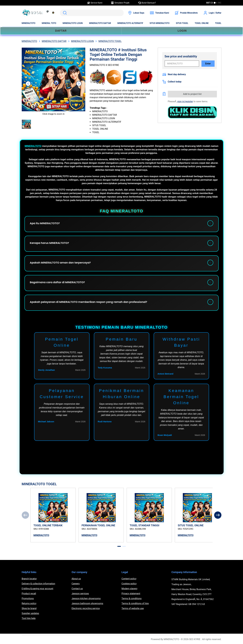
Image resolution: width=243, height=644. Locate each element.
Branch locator (29, 579)
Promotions (28, 598)
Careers (76, 584)
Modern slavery (130, 589)
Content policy (129, 579)
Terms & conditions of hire (135, 603)
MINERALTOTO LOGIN (73, 23)
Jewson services (80, 594)
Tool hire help (29, 618)
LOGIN (182, 31)
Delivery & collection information (38, 584)
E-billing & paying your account (38, 589)
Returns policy (29, 603)
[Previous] (25, 515)
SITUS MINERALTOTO (159, 23)
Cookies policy (129, 584)
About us (76, 579)
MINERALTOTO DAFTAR (100, 23)
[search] (92, 13)
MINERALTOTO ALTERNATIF (130, 23)
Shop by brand (29, 608)
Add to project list (192, 94)
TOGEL (218, 23)
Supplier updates (30, 613)
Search (64, 13)
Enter (208, 64)
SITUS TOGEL (182, 23)
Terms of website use (133, 608)
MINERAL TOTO (49, 23)
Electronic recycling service (86, 608)
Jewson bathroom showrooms (87, 603)
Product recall (29, 594)
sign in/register (185, 101)
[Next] (218, 515)
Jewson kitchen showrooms (86, 598)
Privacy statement (131, 594)
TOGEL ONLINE (202, 23)
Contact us (77, 589)
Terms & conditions (132, 598)
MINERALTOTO (29, 23)
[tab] (119, 546)
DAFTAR (61, 31)
